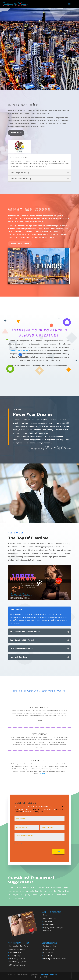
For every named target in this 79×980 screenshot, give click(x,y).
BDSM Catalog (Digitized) (18, 962)
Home (45, 915)
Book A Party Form (35, 809)
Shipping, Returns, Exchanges (53, 928)
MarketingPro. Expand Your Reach (55, 959)
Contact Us (47, 931)
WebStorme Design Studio (50, 975)
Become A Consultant (20, 244)
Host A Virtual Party (50, 918)
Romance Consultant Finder (19, 946)
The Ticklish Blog (15, 952)
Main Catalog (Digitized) (17, 959)
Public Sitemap (48, 952)
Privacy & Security (49, 924)
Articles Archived (49, 949)
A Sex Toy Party (15, 955)
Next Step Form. (38, 812)
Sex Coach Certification (17, 949)
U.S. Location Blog (49, 946)
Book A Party (16, 133)
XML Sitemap (48, 955)
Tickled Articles (48, 921)
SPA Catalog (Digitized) (17, 965)
